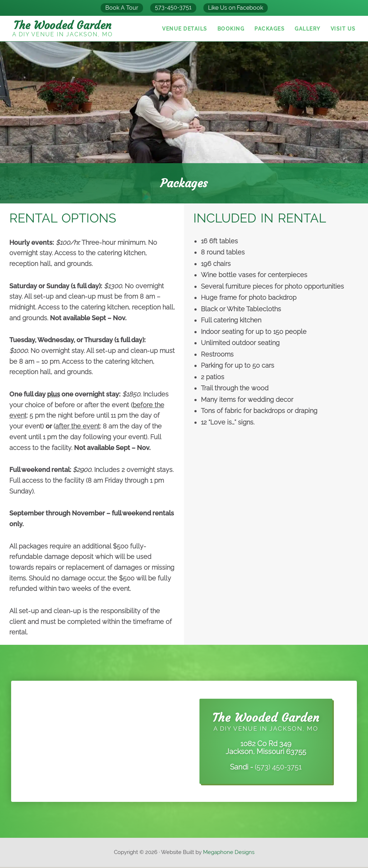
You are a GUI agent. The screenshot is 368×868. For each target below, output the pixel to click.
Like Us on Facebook (236, 8)
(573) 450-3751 (278, 768)
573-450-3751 (173, 7)
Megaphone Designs (229, 853)
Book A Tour (122, 8)
